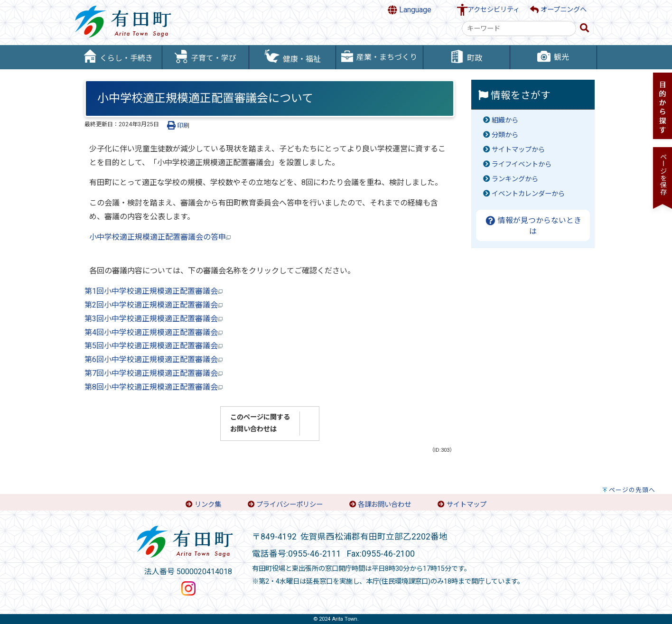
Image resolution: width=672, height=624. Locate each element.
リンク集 (208, 505)
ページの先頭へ (632, 490)
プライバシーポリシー (289, 505)
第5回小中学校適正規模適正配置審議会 (154, 346)
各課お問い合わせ (384, 505)
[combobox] (519, 28)
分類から (505, 135)
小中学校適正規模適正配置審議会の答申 (160, 237)
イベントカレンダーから (528, 194)
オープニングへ (558, 10)
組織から (505, 120)
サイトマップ (467, 505)
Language (410, 10)
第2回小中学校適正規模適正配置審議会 (154, 305)
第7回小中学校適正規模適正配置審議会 (154, 373)
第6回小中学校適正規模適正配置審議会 (154, 359)
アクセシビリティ (494, 10)
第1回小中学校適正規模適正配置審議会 (154, 291)
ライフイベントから (522, 164)
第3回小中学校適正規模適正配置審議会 (154, 319)
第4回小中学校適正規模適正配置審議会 (154, 332)
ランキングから (515, 179)
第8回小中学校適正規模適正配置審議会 (154, 387)
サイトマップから (518, 150)
